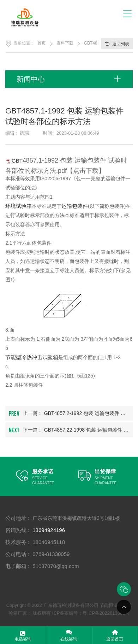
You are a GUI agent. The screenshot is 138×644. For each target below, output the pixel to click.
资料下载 (65, 43)
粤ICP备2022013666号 (106, 613)
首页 (42, 43)
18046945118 (49, 542)
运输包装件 (75, 206)
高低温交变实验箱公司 (90, 575)
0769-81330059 (51, 554)
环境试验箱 (19, 206)
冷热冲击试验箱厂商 (61, 583)
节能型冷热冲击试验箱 (32, 357)
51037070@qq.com (56, 566)
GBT (17, 161)
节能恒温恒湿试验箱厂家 (34, 575)
